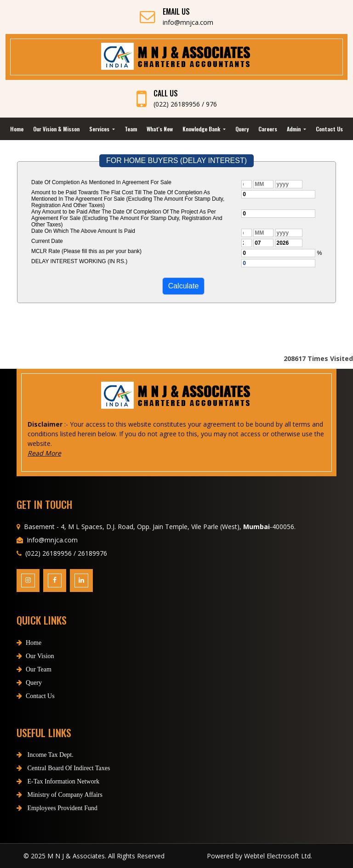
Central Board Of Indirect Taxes (63, 768)
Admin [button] (294, 129)
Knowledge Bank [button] (202, 129)
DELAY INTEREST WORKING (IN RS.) (79, 261)
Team (131, 129)
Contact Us (329, 129)
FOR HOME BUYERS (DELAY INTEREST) (176, 161)
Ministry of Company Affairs (60, 795)
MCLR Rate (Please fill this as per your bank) (86, 251)
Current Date (47, 241)
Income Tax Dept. (45, 755)
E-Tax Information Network (58, 781)
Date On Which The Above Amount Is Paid (83, 231)
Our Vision (35, 656)
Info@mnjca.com (52, 540)
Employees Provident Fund (57, 808)
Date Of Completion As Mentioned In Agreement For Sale (101, 182)
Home (17, 129)
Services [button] (100, 129)
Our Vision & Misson (56, 129)
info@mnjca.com (188, 22)
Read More (44, 453)
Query (242, 129)
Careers (268, 129)
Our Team (34, 669)
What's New (160, 129)
